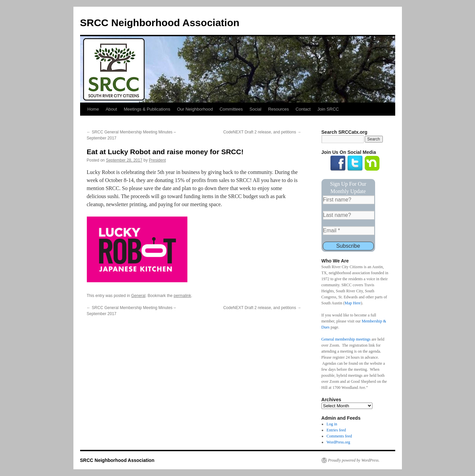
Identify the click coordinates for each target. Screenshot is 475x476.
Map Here (353, 303)
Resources (279, 109)
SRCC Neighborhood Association (160, 23)
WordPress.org (338, 442)
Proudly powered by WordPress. (354, 460)
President (157, 160)
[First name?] (349, 200)
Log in (332, 424)
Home (93, 109)
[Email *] (349, 231)
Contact (303, 109)
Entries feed (336, 430)
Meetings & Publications (147, 109)
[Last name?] (349, 215)
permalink (182, 296)
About (111, 109)
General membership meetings (346, 339)
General (138, 296)
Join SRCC (328, 109)
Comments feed (339, 436)
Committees (231, 109)
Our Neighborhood (195, 109)
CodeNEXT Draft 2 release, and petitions (262, 132)
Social (255, 109)
